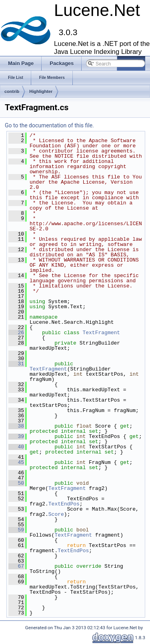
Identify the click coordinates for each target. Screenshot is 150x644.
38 (16, 426)
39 (16, 436)
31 (16, 364)
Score (56, 514)
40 (16, 447)
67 (16, 566)
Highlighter (41, 91)
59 (16, 530)
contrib (12, 91)
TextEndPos (64, 504)
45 (16, 462)
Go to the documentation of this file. (49, 125)
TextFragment (101, 333)
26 (16, 333)
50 (16, 483)
